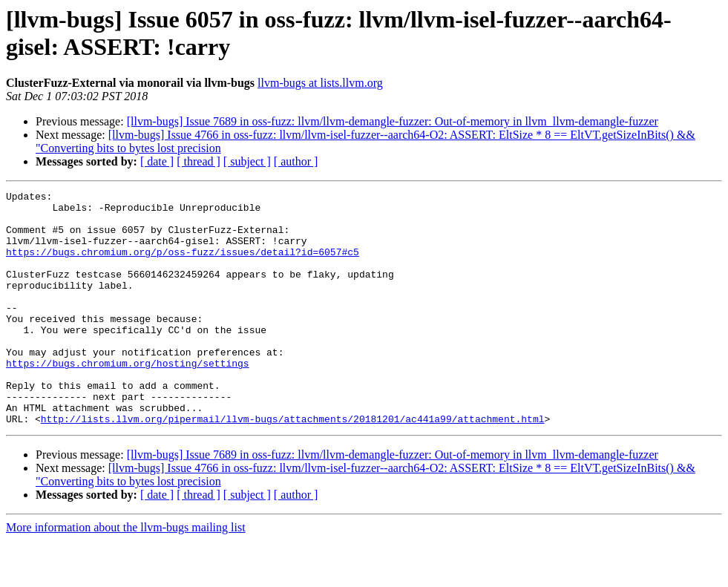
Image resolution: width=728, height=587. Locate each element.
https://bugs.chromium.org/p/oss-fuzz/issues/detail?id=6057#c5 (183, 265)
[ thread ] (199, 161)
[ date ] (157, 161)
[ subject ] (247, 161)
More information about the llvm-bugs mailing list (126, 574)
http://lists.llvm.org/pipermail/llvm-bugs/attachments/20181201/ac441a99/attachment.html (293, 465)
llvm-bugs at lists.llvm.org (320, 83)
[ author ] (296, 161)
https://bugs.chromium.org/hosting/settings (128, 399)
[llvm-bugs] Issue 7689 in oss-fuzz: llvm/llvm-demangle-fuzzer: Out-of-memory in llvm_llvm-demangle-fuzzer (393, 121)
